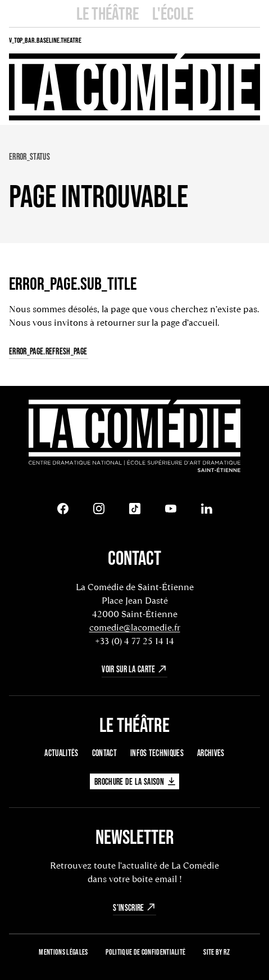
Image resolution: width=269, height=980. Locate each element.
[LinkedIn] (207, 509)
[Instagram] (99, 509)
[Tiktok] (135, 509)
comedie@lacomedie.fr (135, 628)
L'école (173, 13)
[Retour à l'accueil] (134, 437)
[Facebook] (63, 509)
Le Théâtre (108, 13)
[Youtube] (171, 509)
